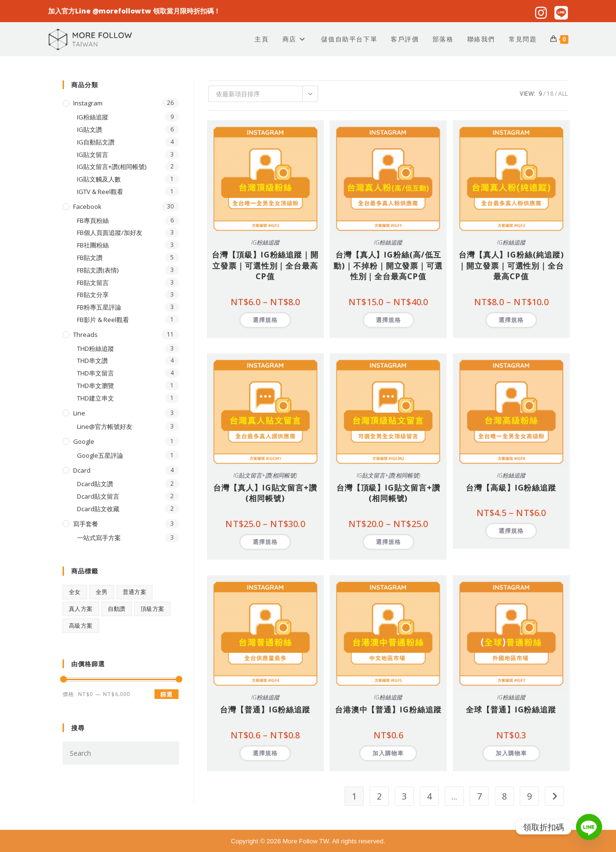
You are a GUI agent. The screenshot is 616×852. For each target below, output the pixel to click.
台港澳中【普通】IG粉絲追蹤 (388, 710)
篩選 (167, 694)
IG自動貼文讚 (96, 142)
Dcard (82, 470)
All (563, 94)
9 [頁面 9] (529, 796)
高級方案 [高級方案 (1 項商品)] (81, 626)
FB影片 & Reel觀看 (103, 320)
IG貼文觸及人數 (99, 179)
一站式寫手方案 (99, 538)
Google (84, 441)
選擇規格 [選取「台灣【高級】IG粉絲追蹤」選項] (511, 531)
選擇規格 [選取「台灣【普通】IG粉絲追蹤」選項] (265, 753)
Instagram (88, 103)
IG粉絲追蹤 (265, 242)
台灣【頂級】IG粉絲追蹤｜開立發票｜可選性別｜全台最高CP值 (265, 265)
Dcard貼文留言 (98, 496)
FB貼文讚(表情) (98, 270)
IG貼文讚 (90, 129)
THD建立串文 (96, 398)
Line (79, 413)
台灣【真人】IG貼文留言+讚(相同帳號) (265, 493)
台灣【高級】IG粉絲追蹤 (511, 488)
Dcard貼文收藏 (98, 509)
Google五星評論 (100, 455)
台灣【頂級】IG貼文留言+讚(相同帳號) (388, 493)
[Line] (589, 827)
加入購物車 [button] (388, 753)
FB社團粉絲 (93, 245)
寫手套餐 (86, 524)
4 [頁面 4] (429, 796)
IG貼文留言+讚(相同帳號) (265, 475)
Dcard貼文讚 (95, 484)
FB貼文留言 (93, 283)
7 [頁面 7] (479, 796)
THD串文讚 (92, 361)
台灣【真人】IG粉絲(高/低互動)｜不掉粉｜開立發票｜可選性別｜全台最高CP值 (388, 265)
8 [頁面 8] (504, 796)
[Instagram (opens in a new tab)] (541, 13)
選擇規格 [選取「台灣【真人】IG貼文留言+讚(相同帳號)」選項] (265, 542)
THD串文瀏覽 (96, 386)
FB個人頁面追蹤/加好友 (110, 232)
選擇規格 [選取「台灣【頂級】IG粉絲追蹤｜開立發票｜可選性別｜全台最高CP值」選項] (265, 320)
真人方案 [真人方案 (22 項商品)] (81, 609)
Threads (85, 335)
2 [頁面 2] (379, 796)
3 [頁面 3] (404, 796)
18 (550, 94)
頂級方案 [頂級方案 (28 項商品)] (153, 609)
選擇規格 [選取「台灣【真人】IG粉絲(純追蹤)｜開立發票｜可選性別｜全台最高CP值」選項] (511, 320)
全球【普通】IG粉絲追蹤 (511, 710)
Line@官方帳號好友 (105, 426)
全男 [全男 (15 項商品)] (102, 592)
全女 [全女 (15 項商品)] (75, 592)
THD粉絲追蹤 (96, 349)
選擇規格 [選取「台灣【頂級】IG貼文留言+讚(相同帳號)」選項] (388, 542)
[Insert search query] (121, 753)
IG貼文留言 (93, 155)
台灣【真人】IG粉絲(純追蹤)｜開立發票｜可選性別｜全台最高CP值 (511, 265)
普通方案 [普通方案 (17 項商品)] (135, 592)
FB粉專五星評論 (99, 307)
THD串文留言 (96, 373)
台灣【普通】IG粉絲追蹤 (265, 710)
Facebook (87, 207)
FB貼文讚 (90, 258)
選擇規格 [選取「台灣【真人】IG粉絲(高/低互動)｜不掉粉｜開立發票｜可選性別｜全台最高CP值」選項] (388, 320)
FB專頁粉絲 (93, 220)
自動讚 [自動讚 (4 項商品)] (117, 609)
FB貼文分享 (93, 295)
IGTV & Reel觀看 (100, 192)
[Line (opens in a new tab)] (559, 13)
